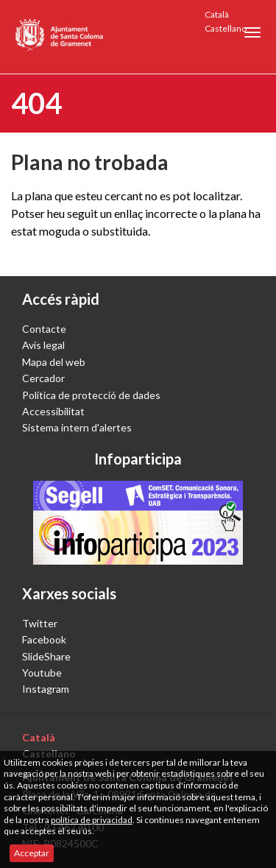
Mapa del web (54, 362)
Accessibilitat (53, 411)
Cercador (43, 378)
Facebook (44, 639)
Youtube (42, 673)
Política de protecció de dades (91, 395)
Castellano (226, 28)
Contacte (44, 329)
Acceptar (32, 853)
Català (217, 14)
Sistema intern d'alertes (77, 427)
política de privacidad (92, 820)
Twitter (40, 623)
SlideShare (46, 656)
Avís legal (43, 345)
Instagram (46, 689)
